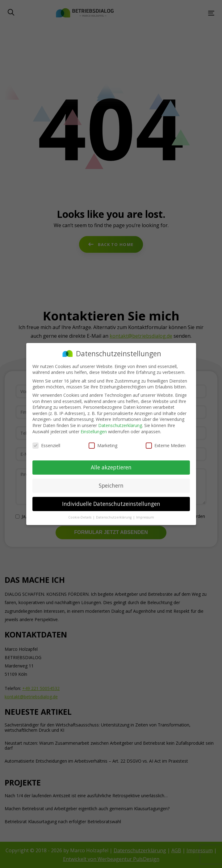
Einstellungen (94, 432)
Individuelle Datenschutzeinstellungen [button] (111, 504)
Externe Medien (166, 445)
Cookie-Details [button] (80, 517)
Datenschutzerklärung (120, 425)
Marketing (103, 445)
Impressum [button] (145, 517)
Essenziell (46, 445)
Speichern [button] (111, 485)
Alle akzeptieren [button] (111, 467)
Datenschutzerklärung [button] (114, 517)
